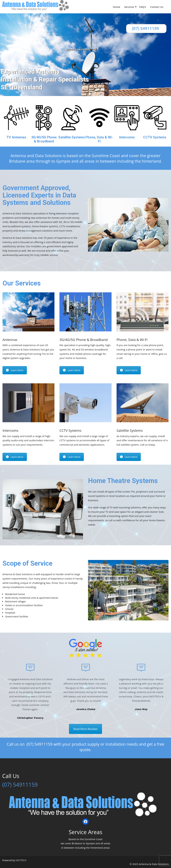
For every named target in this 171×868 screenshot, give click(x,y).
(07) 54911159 (145, 29)
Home (117, 7)
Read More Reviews (85, 729)
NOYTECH (21, 860)
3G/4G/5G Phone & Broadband (44, 139)
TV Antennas (16, 137)
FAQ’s (143, 7)
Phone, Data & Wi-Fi (99, 139)
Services (129, 7)
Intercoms (127, 137)
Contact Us (157, 7)
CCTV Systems (155, 137)
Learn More (15, 370)
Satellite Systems (72, 137)
